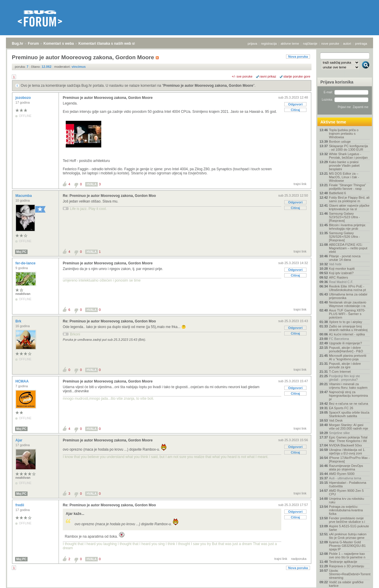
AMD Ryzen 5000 (342, 474)
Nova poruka (298, 57)
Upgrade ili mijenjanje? (345, 343)
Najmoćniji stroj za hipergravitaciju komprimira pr (348, 396)
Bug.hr (18, 44)
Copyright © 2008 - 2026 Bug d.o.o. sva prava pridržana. (189, 586)
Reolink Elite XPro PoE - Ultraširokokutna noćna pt (347, 288)
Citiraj (295, 110)
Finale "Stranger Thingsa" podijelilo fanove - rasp (347, 187)
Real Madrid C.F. (341, 282)
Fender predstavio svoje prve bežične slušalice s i (347, 520)
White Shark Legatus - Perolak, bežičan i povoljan (348, 156)
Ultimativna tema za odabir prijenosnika (348, 296)
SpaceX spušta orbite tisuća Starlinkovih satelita (349, 414)
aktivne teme (290, 44)
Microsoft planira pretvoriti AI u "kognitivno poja (348, 357)
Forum (33, 44)
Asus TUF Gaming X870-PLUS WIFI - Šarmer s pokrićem (347, 314)
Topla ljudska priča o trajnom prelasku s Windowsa (344, 134)
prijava (252, 44)
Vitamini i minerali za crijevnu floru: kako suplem (348, 386)
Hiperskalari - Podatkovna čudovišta (348, 484)
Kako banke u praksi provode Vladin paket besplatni (344, 166)
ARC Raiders (338, 277)
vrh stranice (363, 579)
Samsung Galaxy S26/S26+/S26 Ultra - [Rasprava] (344, 237)
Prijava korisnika (337, 82)
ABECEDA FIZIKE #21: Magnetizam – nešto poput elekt (348, 248)
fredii (20, 505)
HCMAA (23, 381)
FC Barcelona (339, 339)
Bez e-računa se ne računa (349, 404)
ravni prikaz (268, 76)
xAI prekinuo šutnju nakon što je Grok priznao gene (348, 536)
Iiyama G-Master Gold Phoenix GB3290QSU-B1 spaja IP (347, 546)
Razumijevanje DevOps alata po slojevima (346, 467)
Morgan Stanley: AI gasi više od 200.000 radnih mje (349, 427)
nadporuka (299, 559)
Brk (19, 321)
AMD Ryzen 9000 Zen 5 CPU (346, 492)
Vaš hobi (335, 264)
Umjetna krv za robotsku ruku (347, 500)
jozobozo (24, 98)
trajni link (300, 184)
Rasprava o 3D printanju (347, 566)
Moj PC (21, 252)
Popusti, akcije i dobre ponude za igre (345, 365)
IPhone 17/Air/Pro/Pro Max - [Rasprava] (349, 460)
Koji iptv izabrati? (341, 273)
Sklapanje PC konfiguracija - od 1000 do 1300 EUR (348, 148)
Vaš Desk (336, 420)
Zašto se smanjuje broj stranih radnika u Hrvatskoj (348, 328)
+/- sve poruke (242, 76)
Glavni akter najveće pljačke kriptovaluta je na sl (349, 207)
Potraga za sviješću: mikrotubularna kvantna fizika (346, 510)
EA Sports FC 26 (341, 408)
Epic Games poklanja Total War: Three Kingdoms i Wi (348, 439)
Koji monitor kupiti (342, 269)
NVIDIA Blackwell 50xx (345, 445)
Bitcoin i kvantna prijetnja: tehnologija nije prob (347, 227)
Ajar (19, 440)
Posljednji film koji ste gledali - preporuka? (345, 378)
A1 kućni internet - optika (347, 334)
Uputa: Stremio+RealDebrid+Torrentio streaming (349, 574)
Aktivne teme (333, 122)
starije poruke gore (297, 76)
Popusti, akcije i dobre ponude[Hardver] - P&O (346, 349)
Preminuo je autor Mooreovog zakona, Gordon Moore (208, 86)
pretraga (361, 44)
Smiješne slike (339, 433)
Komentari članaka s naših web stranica (112, 44)
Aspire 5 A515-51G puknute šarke (349, 528)
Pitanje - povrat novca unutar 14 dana (345, 258)
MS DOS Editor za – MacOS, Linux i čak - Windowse (344, 177)
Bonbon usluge (340, 142)
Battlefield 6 (337, 193)
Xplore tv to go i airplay (346, 322)
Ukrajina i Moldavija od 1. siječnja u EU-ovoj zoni (347, 452)
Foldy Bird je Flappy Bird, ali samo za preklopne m (349, 199)
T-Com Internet (340, 372)
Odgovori (295, 104)
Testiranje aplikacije (343, 562)
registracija (269, 44)
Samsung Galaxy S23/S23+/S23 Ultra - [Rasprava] (344, 217)
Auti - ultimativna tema (345, 478)
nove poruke (330, 44)
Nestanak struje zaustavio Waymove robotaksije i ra (348, 304)
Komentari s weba (59, 44)
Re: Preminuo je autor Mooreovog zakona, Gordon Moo (109, 196)
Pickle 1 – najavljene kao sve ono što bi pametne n (347, 555)
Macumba (24, 196)
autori (347, 44)
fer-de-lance (26, 263)
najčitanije (310, 44)
